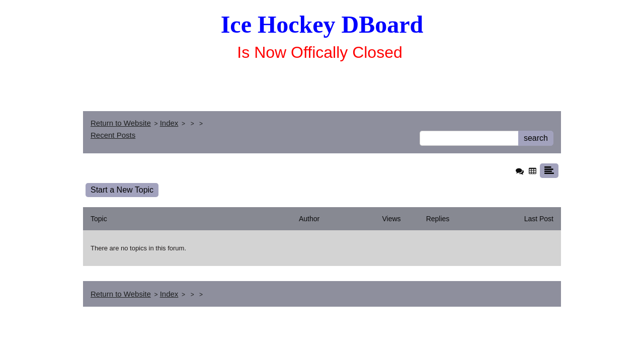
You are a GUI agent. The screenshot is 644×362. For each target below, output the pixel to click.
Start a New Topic (122, 190)
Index (169, 123)
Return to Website (121, 123)
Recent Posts (113, 135)
